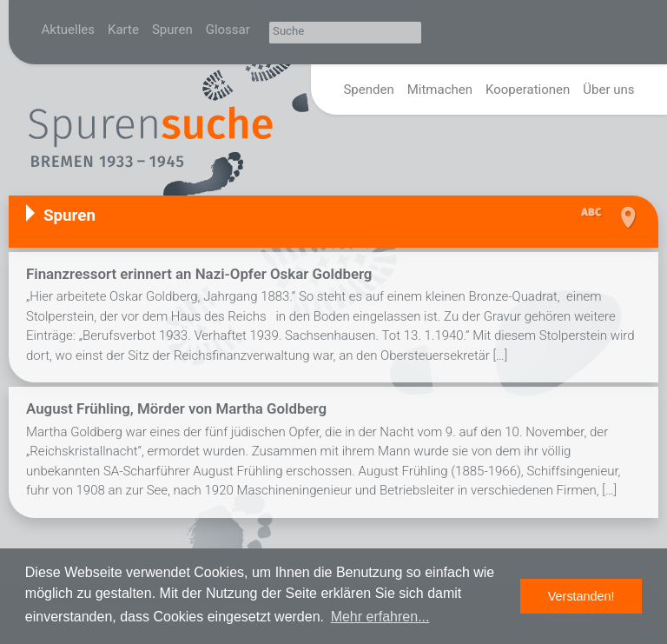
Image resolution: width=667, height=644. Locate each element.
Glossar (228, 30)
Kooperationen (528, 90)
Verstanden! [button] (581, 596)
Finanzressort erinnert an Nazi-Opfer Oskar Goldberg (199, 274)
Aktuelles (69, 30)
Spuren (172, 30)
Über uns (608, 90)
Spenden (368, 90)
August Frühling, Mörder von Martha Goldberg (176, 408)
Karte (123, 30)
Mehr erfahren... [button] (380, 617)
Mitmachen (440, 90)
